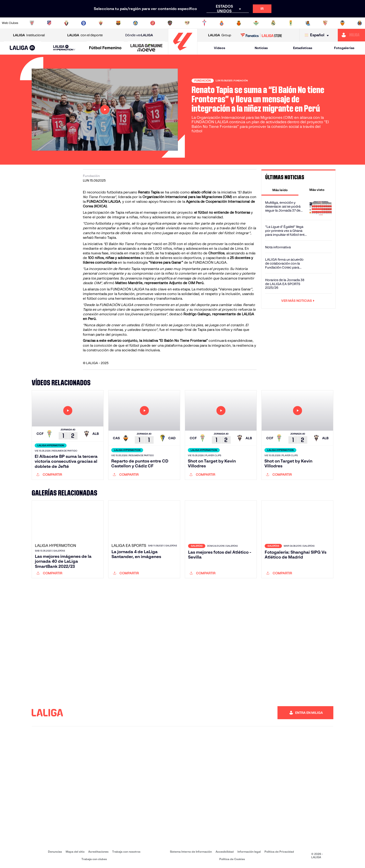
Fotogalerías (344, 48)
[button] (22, 48)
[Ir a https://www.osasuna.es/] (66, 23)
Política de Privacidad (279, 852)
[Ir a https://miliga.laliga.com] (351, 35)
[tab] (280, 190)
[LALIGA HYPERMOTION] (64, 48)
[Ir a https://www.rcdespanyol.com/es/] (222, 23)
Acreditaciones (98, 852)
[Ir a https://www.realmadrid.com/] (273, 23)
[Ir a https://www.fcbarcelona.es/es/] (118, 23)
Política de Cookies (232, 859)
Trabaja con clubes (94, 859)
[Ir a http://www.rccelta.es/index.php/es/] (204, 23)
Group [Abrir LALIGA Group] (220, 35)
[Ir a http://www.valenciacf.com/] (342, 23)
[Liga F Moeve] (105, 48)
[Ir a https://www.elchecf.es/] (101, 23)
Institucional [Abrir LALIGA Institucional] (29, 35)
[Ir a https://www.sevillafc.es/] (325, 23)
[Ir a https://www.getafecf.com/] (135, 23)
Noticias (261, 48)
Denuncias (55, 852)
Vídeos (220, 48)
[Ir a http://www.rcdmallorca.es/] (239, 23)
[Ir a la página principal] (183, 52)
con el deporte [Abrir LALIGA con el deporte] (85, 35)
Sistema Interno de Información (191, 852)
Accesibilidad (225, 852)
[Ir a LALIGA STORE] (261, 35)
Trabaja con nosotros (126, 852)
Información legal (249, 852)
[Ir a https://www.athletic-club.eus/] (32, 23)
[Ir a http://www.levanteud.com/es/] (170, 23)
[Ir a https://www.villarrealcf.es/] (360, 23)
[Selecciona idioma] (318, 35)
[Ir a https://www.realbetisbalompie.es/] (256, 23)
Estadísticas (303, 48)
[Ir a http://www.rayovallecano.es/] (187, 23)
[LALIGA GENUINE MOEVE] (147, 48)
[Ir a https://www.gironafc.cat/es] (153, 23)
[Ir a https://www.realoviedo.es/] (291, 23)
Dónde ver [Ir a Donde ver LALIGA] (139, 35)
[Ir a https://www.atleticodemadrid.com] (49, 23)
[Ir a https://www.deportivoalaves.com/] (84, 23)
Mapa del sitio (75, 852)
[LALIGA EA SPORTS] (22, 48)
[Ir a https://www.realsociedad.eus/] (308, 23)
